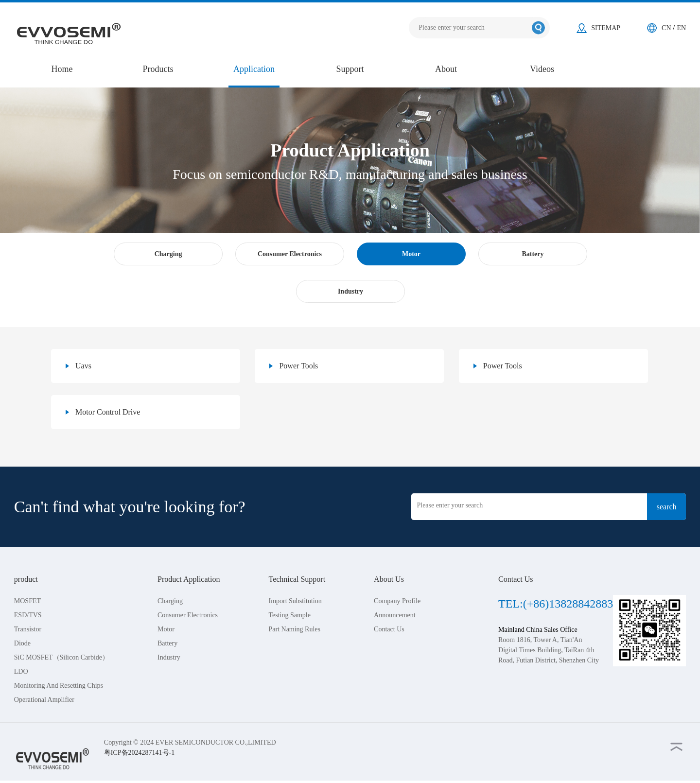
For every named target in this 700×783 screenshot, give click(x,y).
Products (158, 69)
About (446, 69)
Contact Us (389, 629)
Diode (22, 643)
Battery (167, 643)
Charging (170, 601)
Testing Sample (289, 615)
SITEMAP (606, 28)
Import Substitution (295, 601)
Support (350, 69)
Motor (166, 629)
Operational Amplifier (44, 700)
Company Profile (397, 601)
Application (254, 69)
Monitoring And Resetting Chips (59, 686)
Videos (542, 69)
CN (667, 28)
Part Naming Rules (294, 629)
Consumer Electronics (188, 615)
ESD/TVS (28, 615)
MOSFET (27, 601)
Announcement (395, 615)
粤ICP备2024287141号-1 (139, 753)
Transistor (28, 629)
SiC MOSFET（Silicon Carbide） (61, 657)
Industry (169, 657)
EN (682, 28)
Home (62, 69)
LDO (21, 671)
